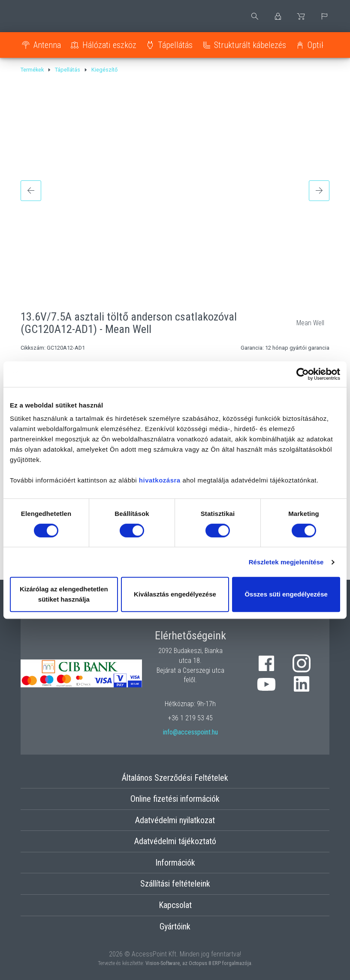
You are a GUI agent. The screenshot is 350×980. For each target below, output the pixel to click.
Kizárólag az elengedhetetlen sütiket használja (64, 594)
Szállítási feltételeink (175, 884)
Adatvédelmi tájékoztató (175, 841)
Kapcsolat (175, 905)
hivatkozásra (160, 480)
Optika (318, 45)
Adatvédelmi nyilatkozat (175, 820)
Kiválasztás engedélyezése (175, 594)
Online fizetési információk (175, 799)
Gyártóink (175, 926)
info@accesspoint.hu (190, 732)
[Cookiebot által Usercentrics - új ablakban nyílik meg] (303, 374)
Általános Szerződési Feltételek (175, 778)
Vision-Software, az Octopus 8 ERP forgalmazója (198, 963)
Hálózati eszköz (109, 45)
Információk (175, 863)
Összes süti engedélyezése (286, 594)
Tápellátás (175, 45)
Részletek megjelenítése (286, 562)
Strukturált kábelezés (250, 45)
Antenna (47, 45)
